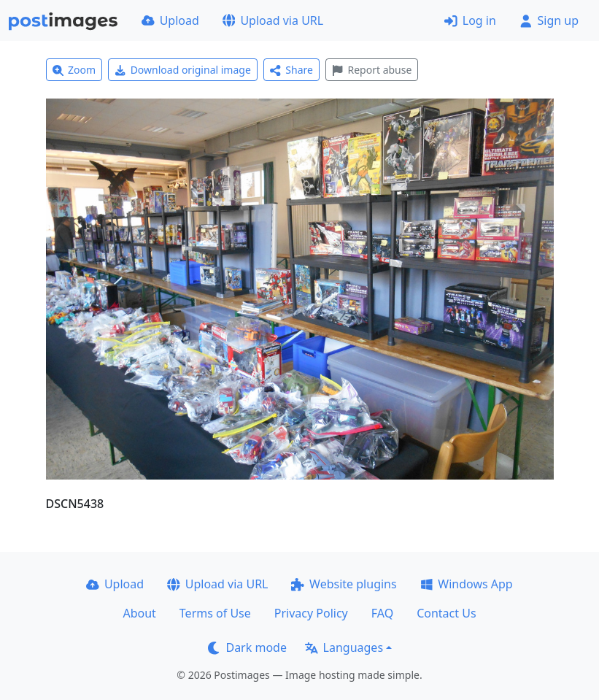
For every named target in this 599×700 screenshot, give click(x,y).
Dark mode (247, 647)
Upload (170, 20)
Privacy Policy (311, 613)
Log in (470, 20)
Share (291, 70)
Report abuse (372, 70)
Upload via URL (273, 20)
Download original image (183, 70)
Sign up (549, 20)
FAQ (382, 613)
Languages (344, 647)
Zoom (74, 70)
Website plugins (344, 584)
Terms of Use (215, 613)
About (139, 613)
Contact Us (446, 613)
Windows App (467, 584)
